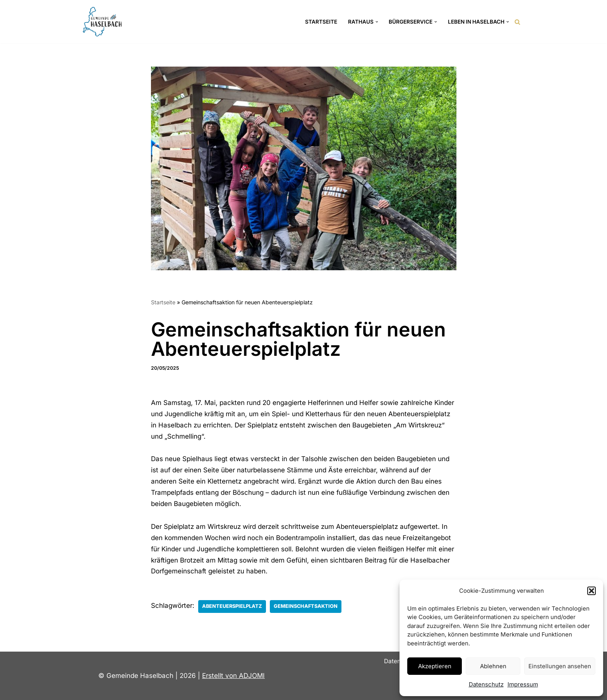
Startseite (321, 22)
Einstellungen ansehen (560, 666)
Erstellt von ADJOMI (233, 676)
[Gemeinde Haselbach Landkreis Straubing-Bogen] (102, 22)
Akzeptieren (435, 666)
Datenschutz (486, 684)
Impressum (523, 684)
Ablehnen (493, 666)
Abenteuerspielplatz (232, 606)
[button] (592, 591)
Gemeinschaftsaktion (306, 606)
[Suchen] (517, 22)
